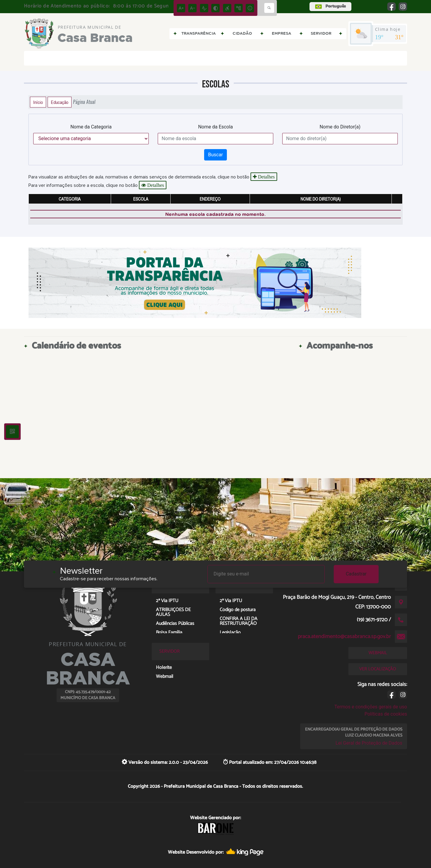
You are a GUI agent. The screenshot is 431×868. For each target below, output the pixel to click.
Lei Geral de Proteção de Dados (369, 743)
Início (38, 102)
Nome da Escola (215, 127)
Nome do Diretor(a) (340, 127)
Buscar (215, 155)
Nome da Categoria (91, 127)
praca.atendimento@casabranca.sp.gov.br (344, 637)
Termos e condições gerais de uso (371, 707)
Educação (60, 102)
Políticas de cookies (386, 714)
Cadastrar (356, 574)
